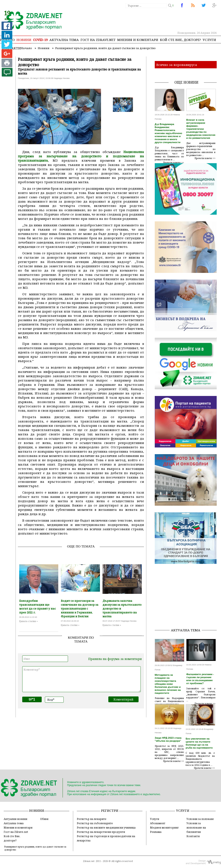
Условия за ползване (200, 819)
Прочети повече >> (174, 163)
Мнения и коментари (138, 40)
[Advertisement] (188, 597)
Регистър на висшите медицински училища (106, 827)
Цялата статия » (28, 621)
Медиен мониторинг (164, 827)
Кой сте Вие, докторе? (180, 40)
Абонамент (158, 823)
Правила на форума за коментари (115, 659)
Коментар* (81, 679)
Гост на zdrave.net (98, 40)
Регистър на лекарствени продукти (101, 832)
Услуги (209, 40)
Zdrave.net (89, 861)
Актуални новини (15, 819)
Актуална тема (64, 40)
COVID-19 (40, 40)
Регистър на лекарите (92, 819)
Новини (24, 40)
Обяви (44, 819)
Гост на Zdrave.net (16, 832)
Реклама (156, 832)
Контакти (193, 836)
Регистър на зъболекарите (95, 823)
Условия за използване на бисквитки (196, 827)
